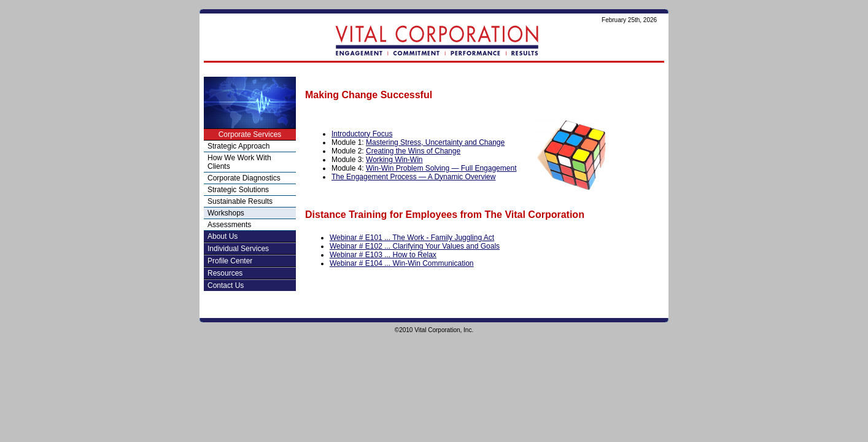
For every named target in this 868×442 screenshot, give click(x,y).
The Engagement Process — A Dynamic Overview (413, 177)
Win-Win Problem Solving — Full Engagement (441, 168)
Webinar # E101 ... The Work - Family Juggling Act (412, 238)
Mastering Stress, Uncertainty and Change (435, 142)
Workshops (226, 213)
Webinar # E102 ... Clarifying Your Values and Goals (415, 246)
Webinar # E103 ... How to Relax (383, 255)
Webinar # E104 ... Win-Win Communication (402, 263)
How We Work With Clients (239, 162)
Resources (225, 273)
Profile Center (230, 261)
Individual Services (238, 249)
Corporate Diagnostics (244, 178)
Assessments (229, 225)
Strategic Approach (238, 146)
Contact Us (226, 285)
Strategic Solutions (238, 190)
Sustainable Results (240, 201)
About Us (223, 236)
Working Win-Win (394, 160)
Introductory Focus (362, 134)
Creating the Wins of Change (413, 151)
